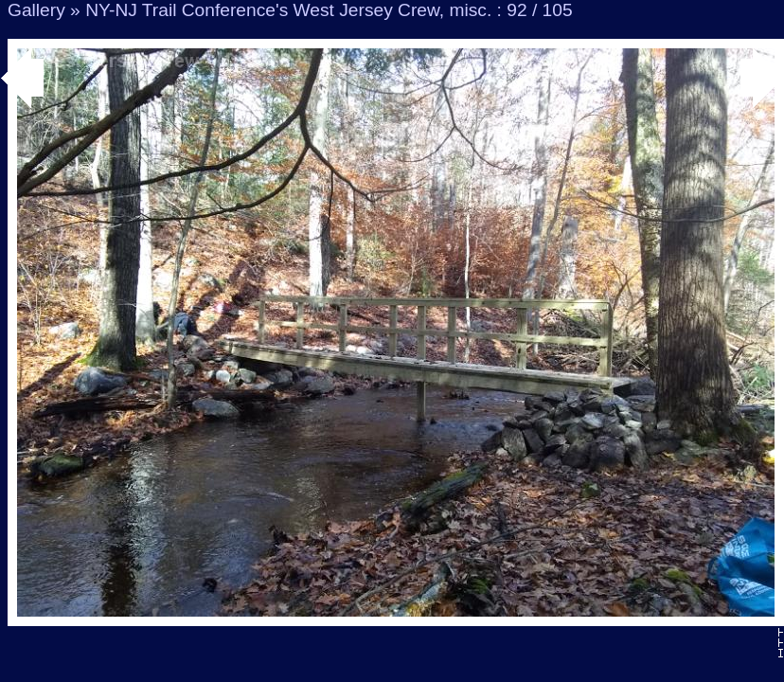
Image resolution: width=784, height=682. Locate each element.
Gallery (36, 10)
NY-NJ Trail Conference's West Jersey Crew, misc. (288, 10)
